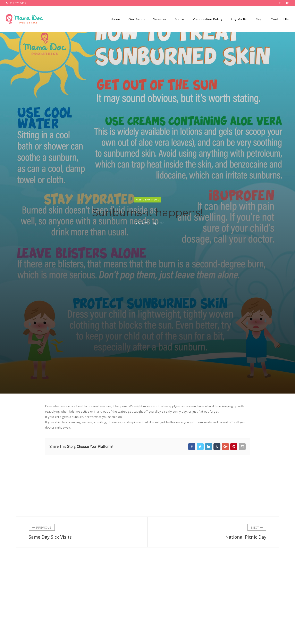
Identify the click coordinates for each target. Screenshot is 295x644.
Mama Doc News (147, 199)
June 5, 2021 (140, 223)
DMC (161, 223)
